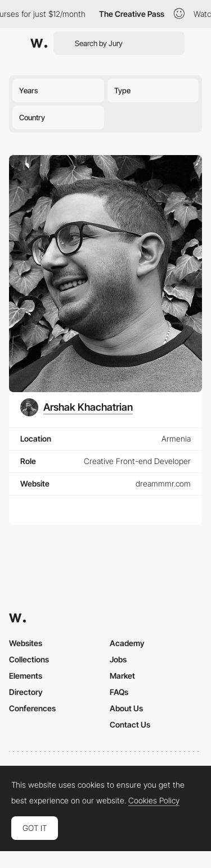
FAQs (119, 692)
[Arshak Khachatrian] (77, 407)
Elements (26, 676)
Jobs (118, 659)
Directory (26, 692)
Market (122, 676)
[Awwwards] (39, 43)
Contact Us (130, 724)
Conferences (32, 708)
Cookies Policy (154, 801)
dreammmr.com (163, 483)
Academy (127, 643)
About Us (126, 708)
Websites (26, 643)
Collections (29, 659)
